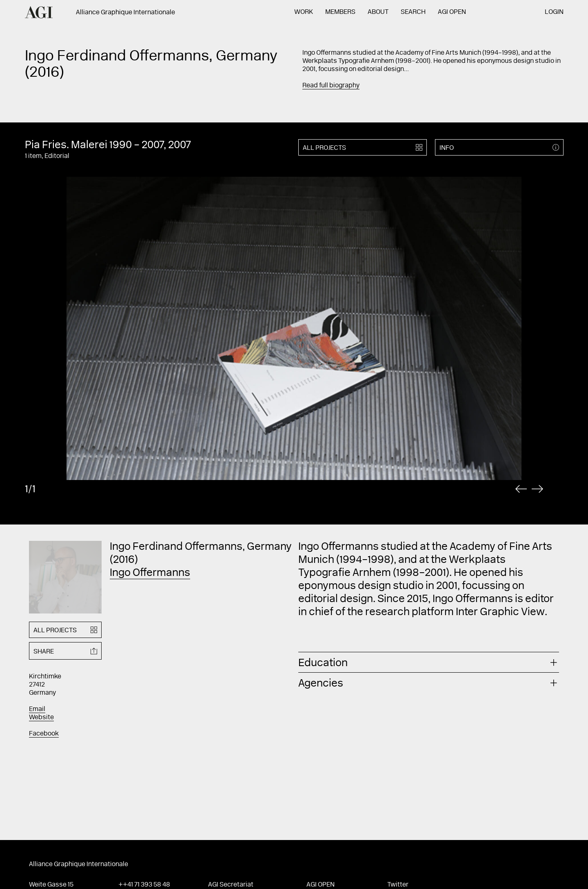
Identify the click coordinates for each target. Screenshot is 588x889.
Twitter (398, 885)
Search (413, 12)
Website (41, 718)
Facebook (44, 734)
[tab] (429, 662)
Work (304, 12)
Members (340, 12)
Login (554, 12)
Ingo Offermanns (150, 573)
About (378, 12)
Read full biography (331, 86)
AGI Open (452, 12)
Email (37, 709)
